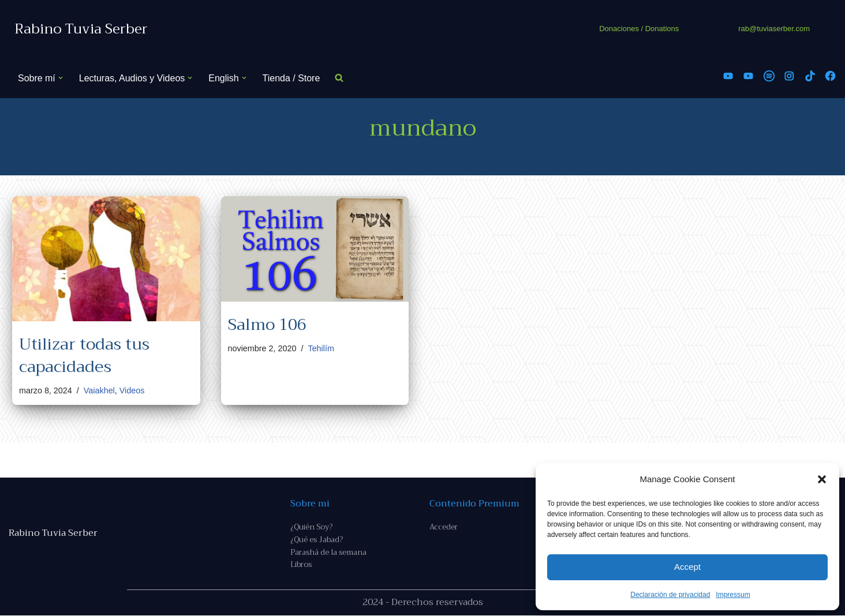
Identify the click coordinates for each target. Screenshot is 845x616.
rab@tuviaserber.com (774, 29)
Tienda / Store (291, 78)
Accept (687, 567)
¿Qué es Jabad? (317, 540)
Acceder (444, 527)
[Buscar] (340, 78)
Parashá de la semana (328, 553)
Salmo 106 (267, 324)
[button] (822, 479)
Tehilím (321, 348)
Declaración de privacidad (670, 595)
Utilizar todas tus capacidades (84, 355)
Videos (132, 390)
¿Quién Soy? (311, 527)
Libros (301, 566)
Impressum (733, 595)
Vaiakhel (99, 390)
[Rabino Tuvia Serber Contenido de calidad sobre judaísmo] (81, 29)
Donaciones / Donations (639, 29)
